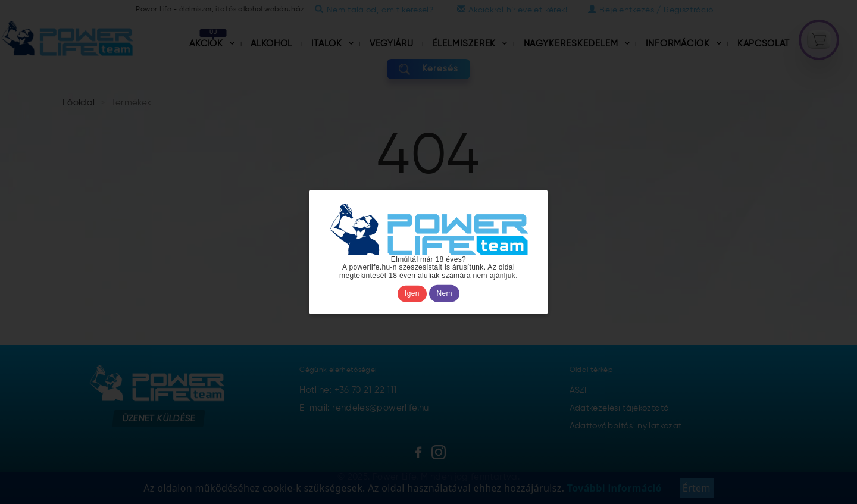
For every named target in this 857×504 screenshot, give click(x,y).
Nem (445, 293)
